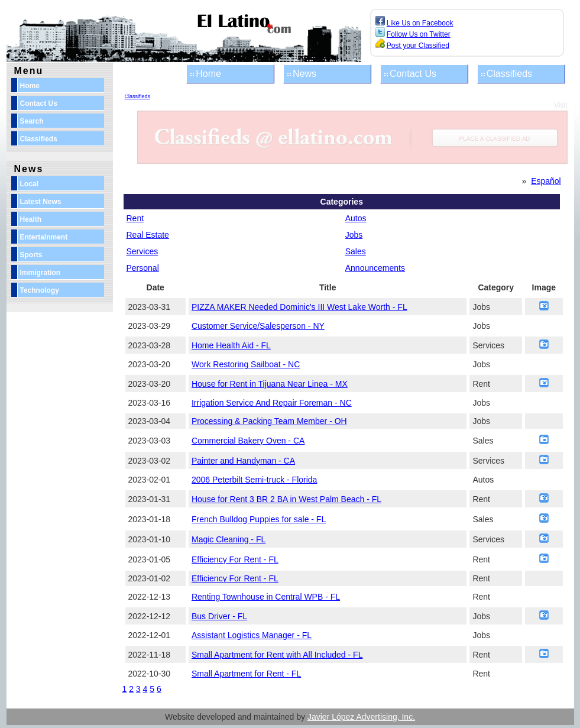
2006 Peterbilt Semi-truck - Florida (254, 480)
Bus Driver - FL (219, 616)
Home (208, 74)
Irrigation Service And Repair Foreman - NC (272, 403)
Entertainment (44, 237)
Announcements (375, 268)
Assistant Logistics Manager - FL (252, 635)
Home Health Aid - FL (231, 345)
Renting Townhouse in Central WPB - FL (266, 597)
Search (32, 121)
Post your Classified (418, 46)
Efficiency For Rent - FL (235, 559)
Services (142, 251)
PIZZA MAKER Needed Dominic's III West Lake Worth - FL (299, 307)
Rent (135, 218)
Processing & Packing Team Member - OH (269, 421)
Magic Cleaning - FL (229, 539)
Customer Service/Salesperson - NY (258, 326)
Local (29, 184)
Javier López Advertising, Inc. (361, 717)
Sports (31, 255)
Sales (356, 251)
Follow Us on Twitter (419, 34)
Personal (143, 268)
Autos (356, 218)
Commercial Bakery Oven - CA (248, 441)
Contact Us (413, 74)
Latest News (41, 202)
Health (31, 219)
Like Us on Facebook (420, 23)
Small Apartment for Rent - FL (246, 674)
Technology (40, 290)
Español (546, 181)
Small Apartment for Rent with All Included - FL (277, 655)
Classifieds (509, 74)
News (304, 74)
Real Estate (148, 235)
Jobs (354, 235)
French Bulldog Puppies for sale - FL (259, 519)
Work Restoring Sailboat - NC (246, 364)
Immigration (40, 273)
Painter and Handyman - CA (243, 461)
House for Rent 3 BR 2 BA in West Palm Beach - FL (286, 499)
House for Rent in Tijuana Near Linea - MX (270, 384)
